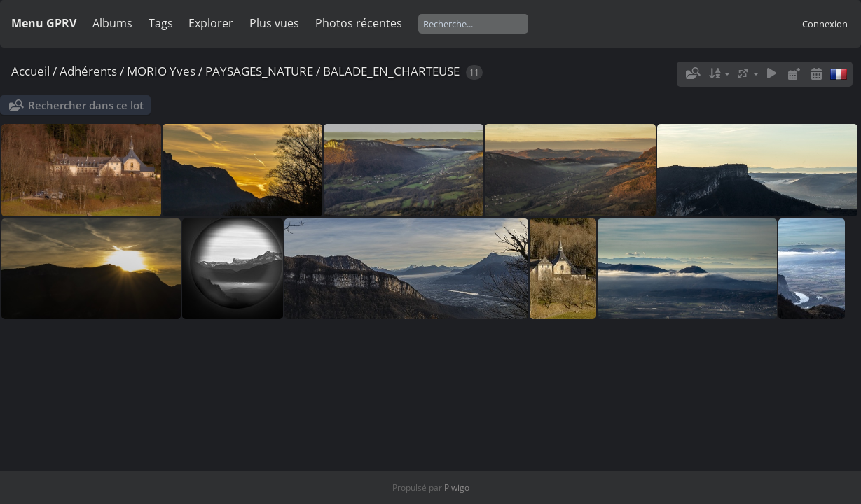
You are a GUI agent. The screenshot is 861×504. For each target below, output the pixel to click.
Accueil (30, 71)
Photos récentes (359, 23)
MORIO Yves (161, 71)
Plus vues (274, 23)
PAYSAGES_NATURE (259, 71)
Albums (112, 23)
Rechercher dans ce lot (86, 105)
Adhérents (88, 71)
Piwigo (457, 488)
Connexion (825, 24)
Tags (161, 23)
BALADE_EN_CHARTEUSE (391, 71)
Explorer (211, 23)
